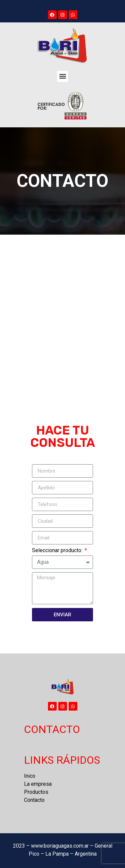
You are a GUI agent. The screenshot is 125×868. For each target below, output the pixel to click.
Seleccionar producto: (58, 551)
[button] (62, 76)
